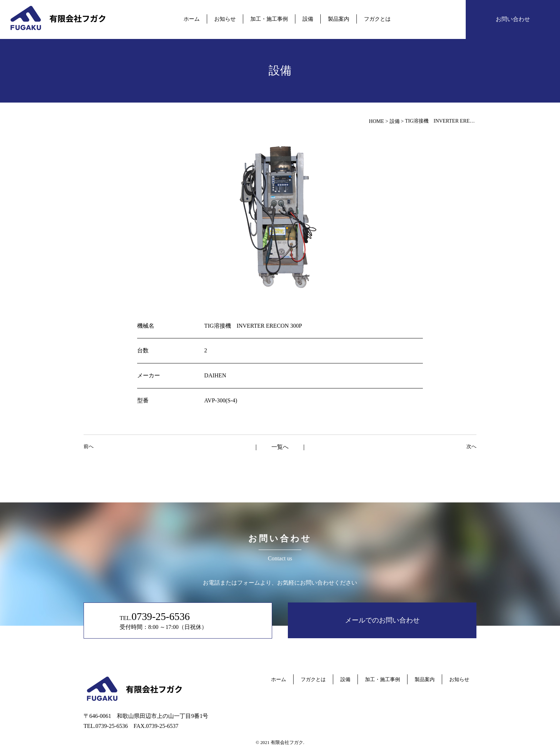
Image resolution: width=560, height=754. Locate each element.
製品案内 (339, 19)
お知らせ (225, 19)
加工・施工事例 (269, 19)
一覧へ (280, 447)
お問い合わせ (513, 19)
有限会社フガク (287, 743)
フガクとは (377, 19)
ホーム (192, 19)
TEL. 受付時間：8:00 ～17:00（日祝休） (163, 620)
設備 (308, 19)
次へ (471, 446)
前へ (89, 446)
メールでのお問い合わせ (382, 620)
